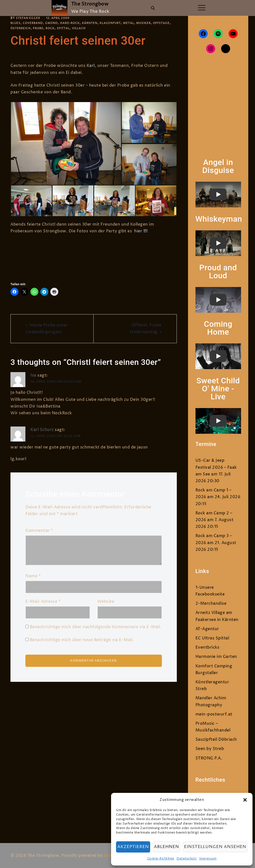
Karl (91, 66)
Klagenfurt (117, 23)
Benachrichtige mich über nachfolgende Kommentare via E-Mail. (96, 627)
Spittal (87, 28)
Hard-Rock (74, 23)
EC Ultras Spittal (212, 638)
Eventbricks (208, 647)
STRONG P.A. (209, 758)
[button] (245, 800)
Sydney (111, 856)
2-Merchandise (211, 603)
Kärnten (95, 23)
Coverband (34, 23)
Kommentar (39, 531)
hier (138, 231)
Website (106, 601)
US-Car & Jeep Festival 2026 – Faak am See (216, 467)
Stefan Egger (29, 18)
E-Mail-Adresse (43, 601)
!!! (145, 231)
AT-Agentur (207, 629)
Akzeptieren (136, 847)
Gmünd (54, 23)
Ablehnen (170, 847)
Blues (16, 23)
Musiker (153, 23)
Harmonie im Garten (216, 657)
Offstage (19, 28)
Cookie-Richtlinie (162, 859)
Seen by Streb (210, 749)
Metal (137, 23)
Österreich (41, 28)
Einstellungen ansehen (217, 847)
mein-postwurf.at (214, 714)
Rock (73, 28)
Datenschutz (188, 859)
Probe (60, 28)
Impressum (209, 859)
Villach (103, 28)
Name (33, 576)
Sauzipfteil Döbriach (216, 739)
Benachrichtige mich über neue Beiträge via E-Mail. (82, 640)
